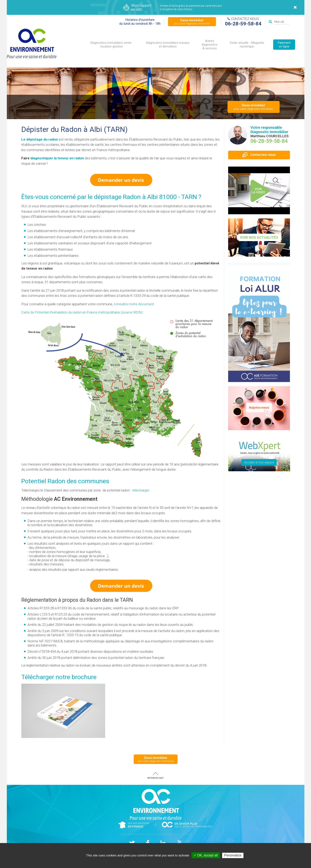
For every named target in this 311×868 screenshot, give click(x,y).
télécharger (141, 490)
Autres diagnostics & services (210, 45)
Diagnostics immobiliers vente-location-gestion (111, 45)
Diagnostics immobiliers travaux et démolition (168, 45)
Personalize (233, 855)
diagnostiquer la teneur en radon (57, 158)
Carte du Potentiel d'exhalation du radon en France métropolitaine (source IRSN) (82, 312)
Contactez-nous (259, 155)
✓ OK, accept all (206, 855)
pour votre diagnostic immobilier (192, 21)
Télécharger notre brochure (59, 677)
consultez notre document (134, 304)
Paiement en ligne (284, 45)
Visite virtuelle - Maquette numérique (247, 45)
